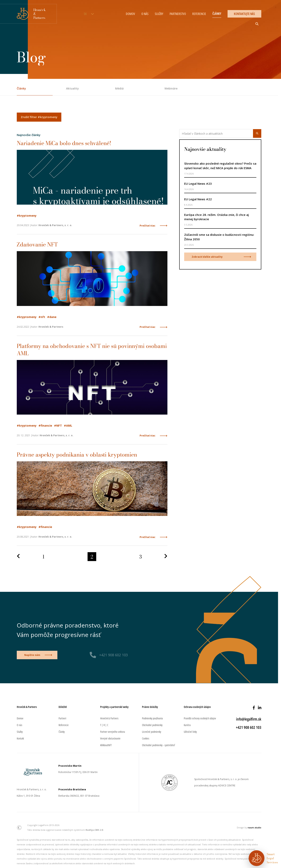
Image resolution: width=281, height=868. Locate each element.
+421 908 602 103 (113, 655)
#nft (42, 317)
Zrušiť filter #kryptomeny (39, 117)
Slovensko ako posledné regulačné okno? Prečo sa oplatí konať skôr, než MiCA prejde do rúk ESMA (220, 166)
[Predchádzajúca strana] (18, 556)
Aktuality (72, 88)
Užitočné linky (190, 732)
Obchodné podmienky (152, 725)
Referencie (199, 14)
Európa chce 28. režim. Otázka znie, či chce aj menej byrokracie (217, 217)
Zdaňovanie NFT (37, 244)
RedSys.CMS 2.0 (94, 830)
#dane (52, 317)
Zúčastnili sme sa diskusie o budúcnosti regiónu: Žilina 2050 (219, 237)
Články (217, 14)
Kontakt (20, 738)
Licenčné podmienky (152, 732)
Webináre (171, 88)
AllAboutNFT (106, 745)
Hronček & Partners (109, 718)
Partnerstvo (178, 14)
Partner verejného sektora (113, 732)
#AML (68, 426)
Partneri (62, 718)
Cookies (146, 738)
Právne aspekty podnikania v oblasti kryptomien (77, 454)
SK (85, 14)
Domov (130, 14)
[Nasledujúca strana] (166, 556)
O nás (145, 14)
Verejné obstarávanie (110, 738)
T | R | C (104, 725)
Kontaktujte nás (244, 14)
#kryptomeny (27, 216)
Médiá (119, 88)
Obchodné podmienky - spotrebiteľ (158, 745)
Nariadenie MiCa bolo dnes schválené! (64, 143)
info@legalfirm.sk (249, 719)
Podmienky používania (152, 718)
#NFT (58, 426)
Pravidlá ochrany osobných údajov (200, 718)
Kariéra (187, 725)
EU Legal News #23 (198, 184)
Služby (159, 14)
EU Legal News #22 (198, 199)
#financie (45, 426)
